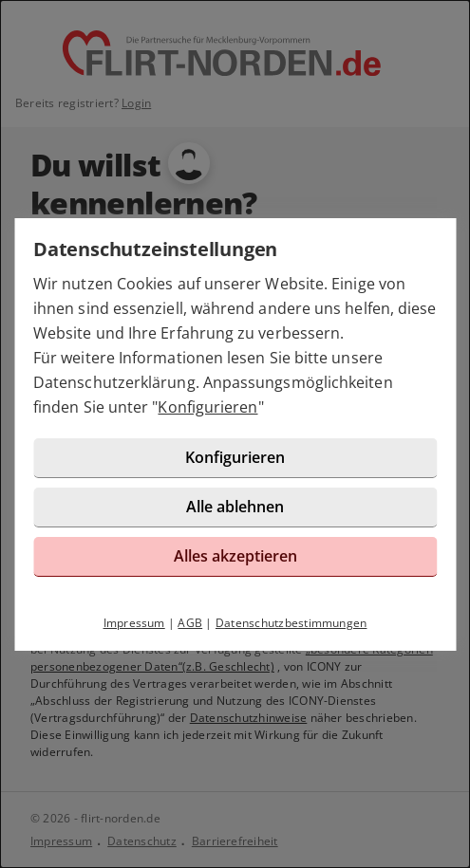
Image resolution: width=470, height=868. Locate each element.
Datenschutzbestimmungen (291, 623)
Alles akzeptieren (235, 556)
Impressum (134, 623)
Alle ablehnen (235, 507)
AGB (190, 623)
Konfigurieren (207, 407)
